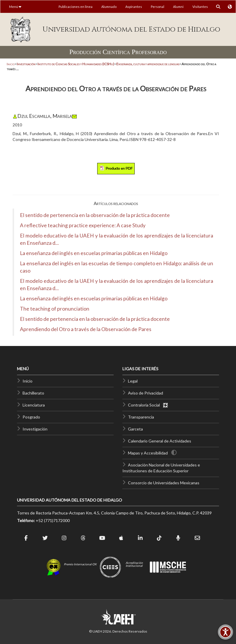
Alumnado (109, 7)
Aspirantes (134, 7)
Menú (15, 7)
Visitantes (200, 7)
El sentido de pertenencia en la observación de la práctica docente (95, 215)
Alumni (178, 7)
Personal (158, 7)
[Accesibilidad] (225, 632)
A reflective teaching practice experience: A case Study (83, 225)
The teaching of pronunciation (55, 309)
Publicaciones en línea (76, 7)
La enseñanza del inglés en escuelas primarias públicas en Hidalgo (94, 253)
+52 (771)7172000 (53, 520)
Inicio (11, 64)
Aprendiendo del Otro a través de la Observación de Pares (86, 329)
